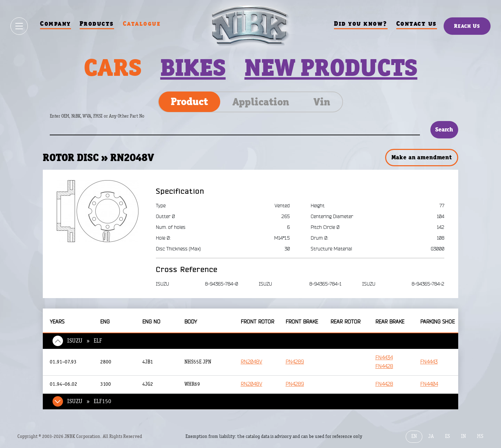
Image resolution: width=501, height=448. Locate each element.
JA (431, 436)
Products (97, 23)
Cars (113, 67)
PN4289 (295, 362)
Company (55, 23)
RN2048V (252, 362)
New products (331, 67)
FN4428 (384, 366)
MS (480, 436)
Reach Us (467, 26)
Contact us (417, 23)
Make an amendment (422, 157)
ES (447, 436)
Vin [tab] (322, 102)
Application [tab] (261, 102)
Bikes (193, 67)
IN (463, 436)
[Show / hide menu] (19, 26)
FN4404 (429, 384)
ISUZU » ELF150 (89, 401)
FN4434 (384, 358)
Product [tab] (189, 102)
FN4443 (429, 362)
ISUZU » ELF (85, 341)
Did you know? (361, 23)
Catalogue (142, 23)
